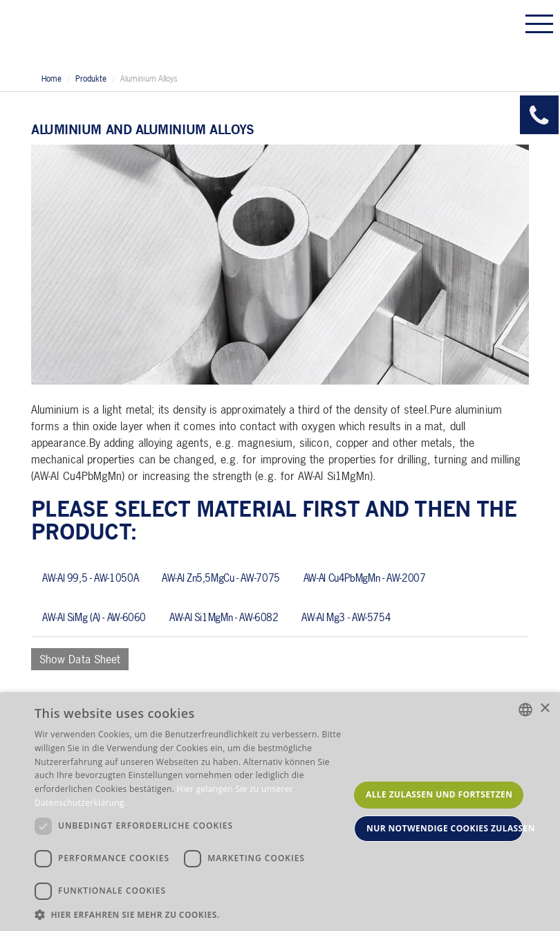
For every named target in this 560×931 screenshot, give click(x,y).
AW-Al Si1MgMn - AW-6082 (224, 617)
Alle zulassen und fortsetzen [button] (439, 794)
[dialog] (280, 812)
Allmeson (115, 33)
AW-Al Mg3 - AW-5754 (346, 617)
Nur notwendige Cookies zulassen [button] (445, 828)
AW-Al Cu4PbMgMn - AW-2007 (365, 578)
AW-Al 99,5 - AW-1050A (90, 578)
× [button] (544, 709)
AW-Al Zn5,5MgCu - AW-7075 (221, 578)
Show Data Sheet (80, 659)
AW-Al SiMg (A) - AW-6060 (94, 617)
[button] (192, 914)
